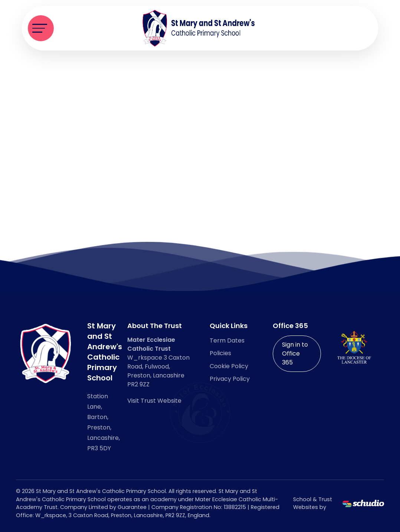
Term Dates (227, 340)
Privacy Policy (230, 379)
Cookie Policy (229, 366)
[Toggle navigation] (41, 28)
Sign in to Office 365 (295, 353)
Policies (220, 353)
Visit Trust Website (154, 401)
